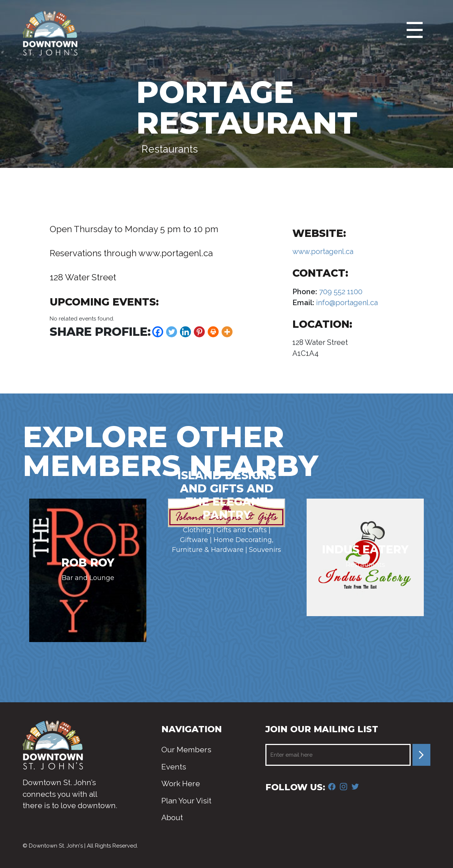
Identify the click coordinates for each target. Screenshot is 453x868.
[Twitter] (172, 332)
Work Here (181, 783)
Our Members (186, 750)
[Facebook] (158, 332)
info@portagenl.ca (346, 303)
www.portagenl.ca (323, 251)
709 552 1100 (340, 292)
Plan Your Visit (186, 801)
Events (174, 767)
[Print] (213, 332)
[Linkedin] (185, 332)
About (172, 817)
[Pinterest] (199, 332)
